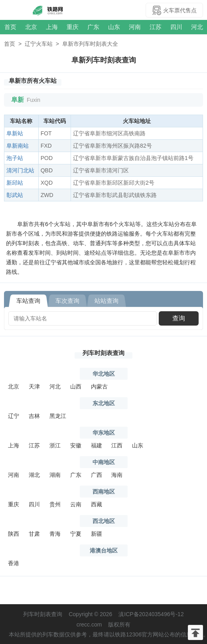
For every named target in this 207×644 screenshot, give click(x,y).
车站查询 (28, 301)
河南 (135, 27)
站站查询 (106, 301)
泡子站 (15, 158)
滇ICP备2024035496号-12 (151, 614)
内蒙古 (99, 386)
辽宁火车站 (39, 44)
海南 (117, 475)
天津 (34, 386)
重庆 (73, 27)
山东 (114, 27)
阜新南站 (18, 146)
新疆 (97, 534)
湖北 (34, 475)
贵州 (55, 504)
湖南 (55, 475)
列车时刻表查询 (103, 353)
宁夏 (76, 534)
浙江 (55, 445)
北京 (31, 27)
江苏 (156, 27)
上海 (52, 27)
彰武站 (15, 195)
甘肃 (34, 534)
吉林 (34, 416)
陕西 (14, 534)
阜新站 (15, 133)
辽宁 (14, 416)
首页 (10, 27)
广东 (93, 27)
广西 (97, 475)
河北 (197, 27)
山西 (76, 386)
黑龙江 (58, 416)
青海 (55, 534)
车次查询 (67, 301)
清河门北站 (20, 170)
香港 (14, 563)
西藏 (97, 504)
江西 (117, 445)
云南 (76, 504)
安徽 (76, 445)
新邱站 (15, 183)
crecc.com (89, 624)
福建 (97, 445)
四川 (176, 27)
